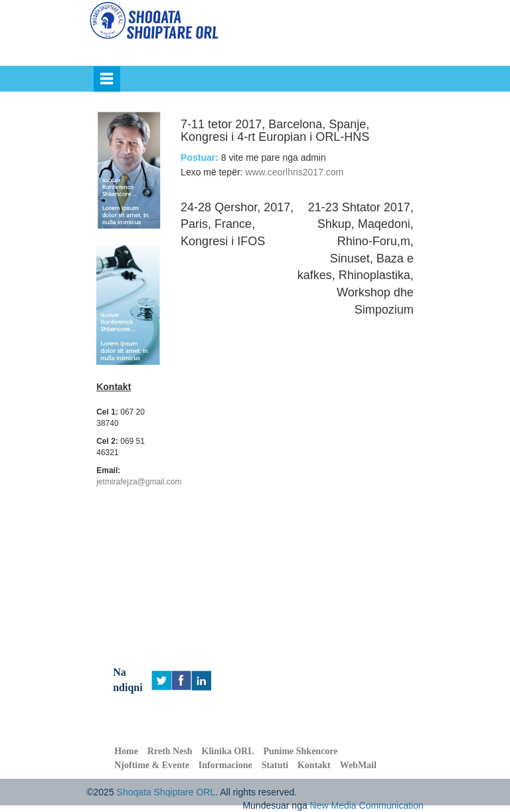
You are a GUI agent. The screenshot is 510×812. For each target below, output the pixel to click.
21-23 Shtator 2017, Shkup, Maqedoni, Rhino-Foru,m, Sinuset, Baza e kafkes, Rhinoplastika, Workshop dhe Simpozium (356, 258)
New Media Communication (367, 805)
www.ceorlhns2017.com (294, 172)
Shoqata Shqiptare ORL (166, 792)
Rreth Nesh (170, 751)
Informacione (225, 765)
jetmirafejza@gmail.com (139, 482)
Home (126, 751)
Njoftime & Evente (152, 765)
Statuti (275, 765)
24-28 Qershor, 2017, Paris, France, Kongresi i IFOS (237, 224)
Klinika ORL (228, 751)
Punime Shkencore (300, 751)
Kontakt (314, 765)
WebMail (358, 765)
